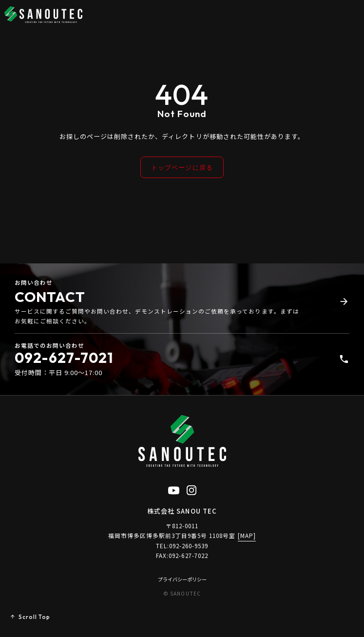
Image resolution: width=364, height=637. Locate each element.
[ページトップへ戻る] (30, 617)
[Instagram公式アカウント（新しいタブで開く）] (192, 489)
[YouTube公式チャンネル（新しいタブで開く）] (174, 489)
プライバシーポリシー (182, 580)
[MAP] (247, 536)
